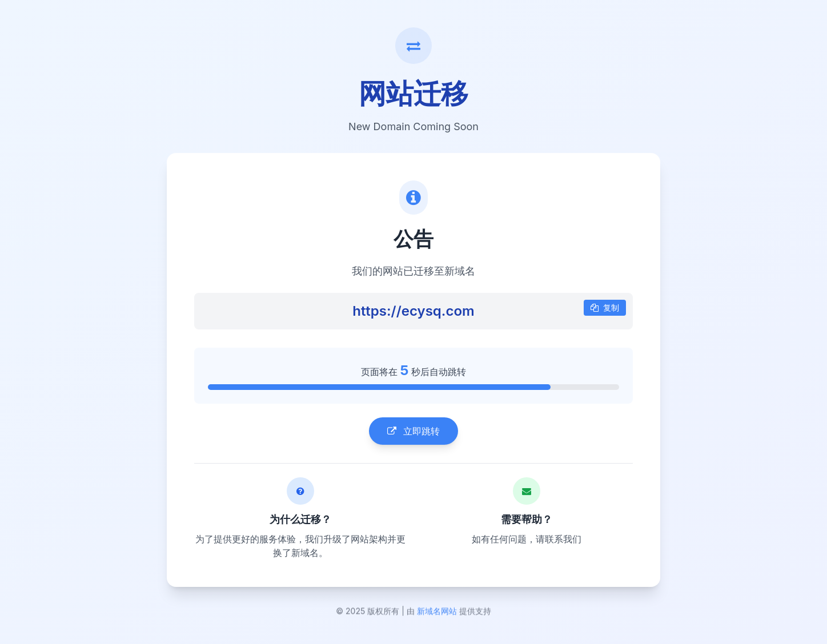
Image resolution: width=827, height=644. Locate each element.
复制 (605, 308)
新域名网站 (437, 613)
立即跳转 (413, 432)
